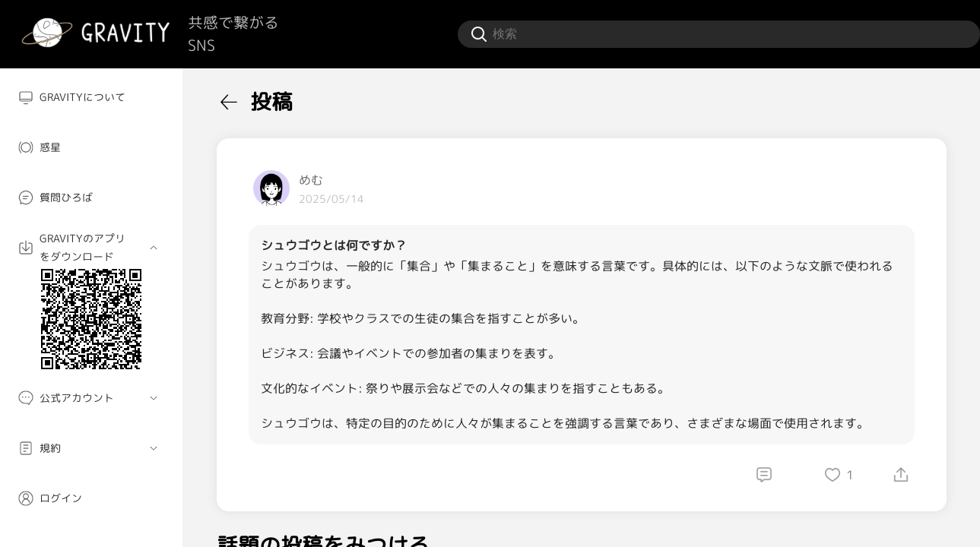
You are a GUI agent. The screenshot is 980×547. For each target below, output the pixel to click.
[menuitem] (91, 97)
